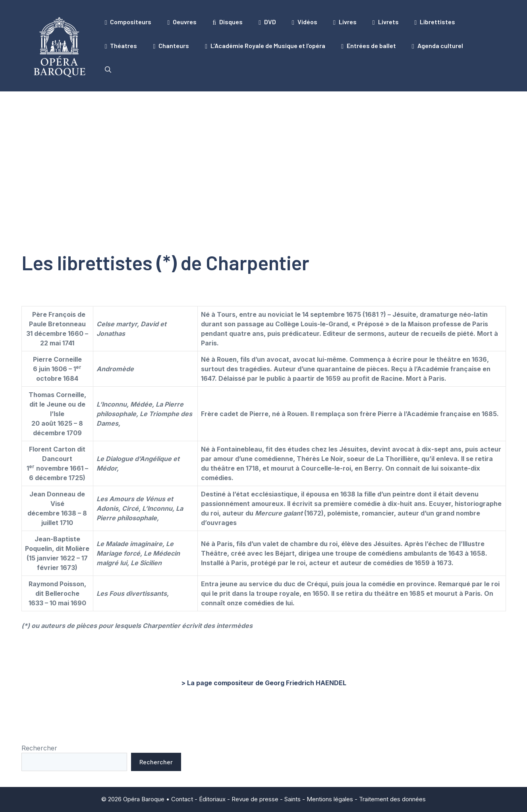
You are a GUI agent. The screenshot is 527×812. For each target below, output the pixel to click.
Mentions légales (330, 799)
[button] (108, 70)
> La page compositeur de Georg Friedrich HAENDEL (264, 683)
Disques (228, 22)
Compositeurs (128, 22)
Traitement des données (392, 799)
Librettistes (435, 22)
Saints (292, 799)
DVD (267, 22)
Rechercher (39, 748)
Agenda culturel (437, 46)
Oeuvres (182, 22)
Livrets (386, 22)
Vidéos (305, 22)
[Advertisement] (264, 151)
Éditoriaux (212, 799)
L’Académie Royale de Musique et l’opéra (265, 46)
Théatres (121, 46)
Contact (182, 799)
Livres (345, 22)
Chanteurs (171, 46)
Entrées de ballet (369, 46)
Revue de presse (255, 799)
